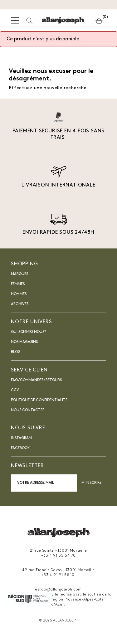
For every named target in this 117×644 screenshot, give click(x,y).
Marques (19, 274)
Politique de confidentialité (39, 400)
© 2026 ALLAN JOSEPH (59, 621)
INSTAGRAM (21, 438)
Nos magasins (24, 342)
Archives (20, 304)
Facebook (20, 448)
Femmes (18, 284)
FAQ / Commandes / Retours (36, 380)
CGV (15, 390)
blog (16, 352)
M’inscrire (91, 483)
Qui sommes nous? (28, 332)
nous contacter (28, 410)
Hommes (19, 294)
